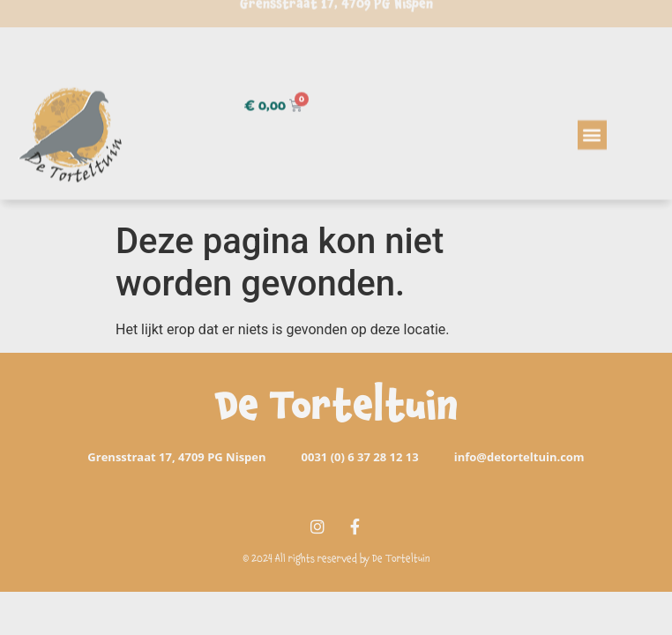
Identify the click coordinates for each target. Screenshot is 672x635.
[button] (592, 127)
